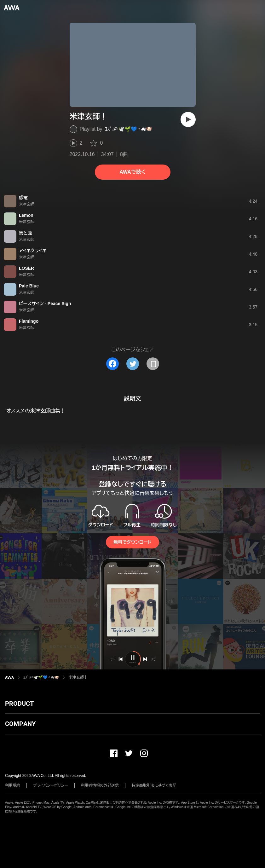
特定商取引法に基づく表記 (154, 785)
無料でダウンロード (132, 542)
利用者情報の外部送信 (100, 785)
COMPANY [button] (20, 724)
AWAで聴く (132, 172)
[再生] (188, 119)
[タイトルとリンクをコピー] (153, 364)
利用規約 (13, 785)
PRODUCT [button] (19, 703)
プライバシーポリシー (51, 785)
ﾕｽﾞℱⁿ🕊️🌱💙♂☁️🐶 (129, 129)
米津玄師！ (78, 677)
